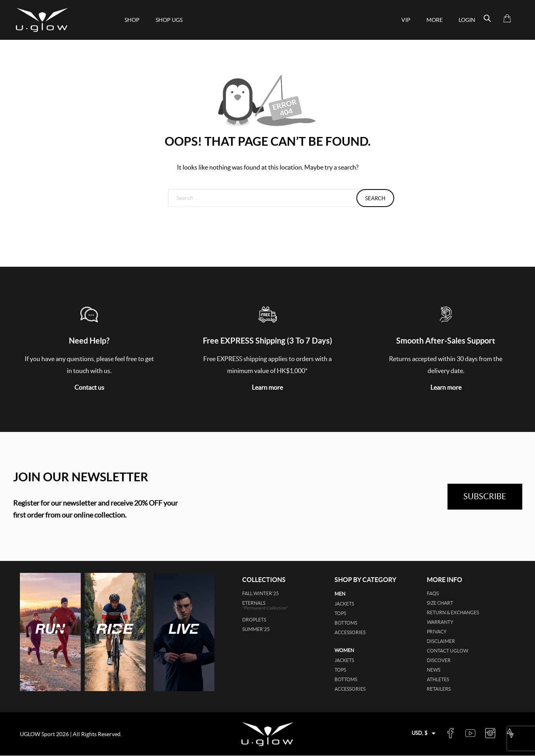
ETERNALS (276, 605)
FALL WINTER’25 (261, 593)
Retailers (439, 689)
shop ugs (169, 20)
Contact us (89, 387)
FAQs (433, 593)
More (435, 20)
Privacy (437, 632)
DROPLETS (254, 620)
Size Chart (440, 603)
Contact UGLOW (447, 651)
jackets (344, 604)
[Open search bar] (487, 19)
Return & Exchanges (453, 612)
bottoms (346, 623)
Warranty (440, 622)
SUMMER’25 (256, 629)
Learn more (267, 387)
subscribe (485, 496)
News (434, 670)
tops (340, 613)
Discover (439, 660)
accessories (350, 632)
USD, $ (420, 733)
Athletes (438, 679)
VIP (406, 20)
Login (467, 20)
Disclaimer (441, 641)
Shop (132, 20)
